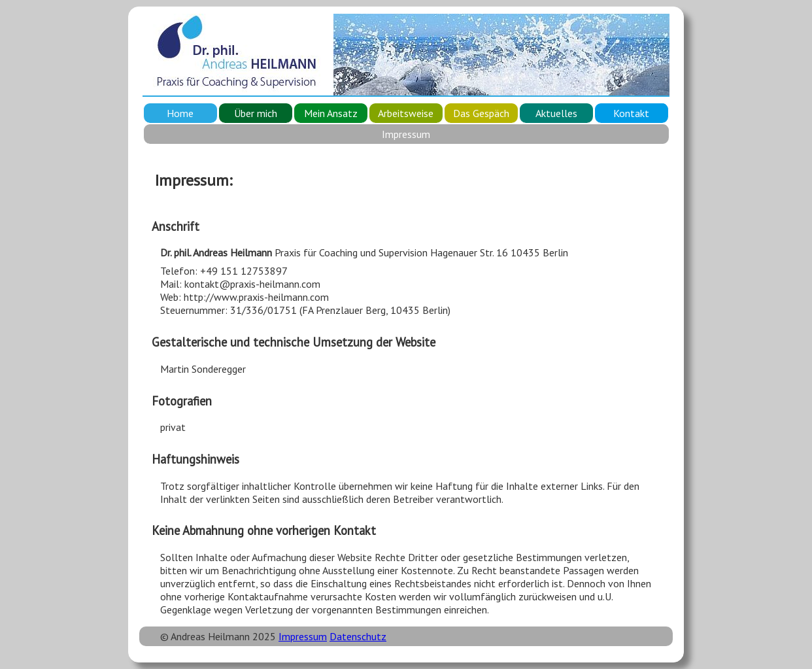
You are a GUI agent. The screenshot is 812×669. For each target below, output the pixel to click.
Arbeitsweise (406, 113)
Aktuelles (556, 113)
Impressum (303, 636)
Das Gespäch (481, 113)
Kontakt (631, 113)
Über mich (256, 113)
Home (180, 113)
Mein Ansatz (331, 113)
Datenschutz (358, 636)
